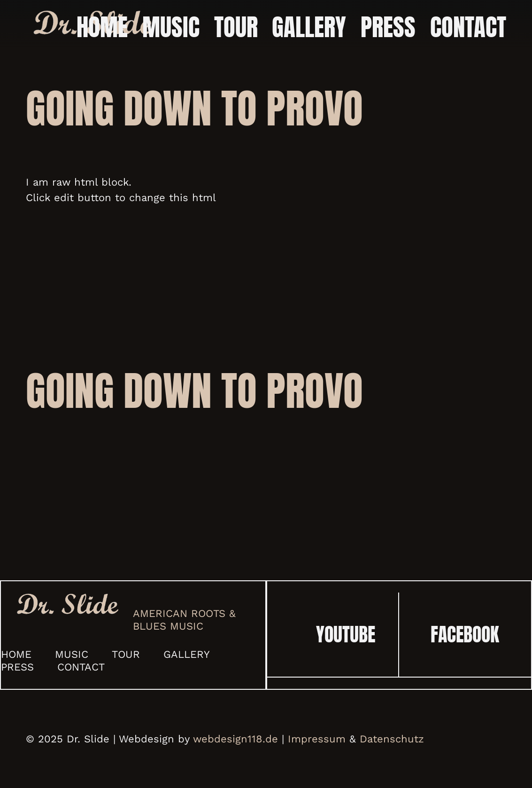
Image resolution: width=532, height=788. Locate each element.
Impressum (317, 739)
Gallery (187, 654)
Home (16, 654)
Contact (81, 667)
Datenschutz (392, 739)
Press (17, 667)
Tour (126, 654)
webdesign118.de (235, 739)
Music (72, 654)
